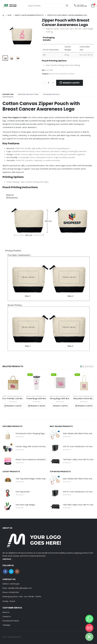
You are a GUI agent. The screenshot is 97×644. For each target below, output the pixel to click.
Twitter (11, 571)
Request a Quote (71, 83)
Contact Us (7, 616)
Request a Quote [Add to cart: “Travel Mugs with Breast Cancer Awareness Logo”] (38, 406)
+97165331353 (14, 592)
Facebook (5, 571)
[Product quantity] (48, 83)
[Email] (89, 628)
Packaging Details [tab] (51, 94)
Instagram (17, 571)
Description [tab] (8, 94)
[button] (81, 366)
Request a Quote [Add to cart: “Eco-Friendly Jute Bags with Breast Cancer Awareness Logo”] (14, 406)
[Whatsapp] (89, 619)
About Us (6, 612)
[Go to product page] (13, 383)
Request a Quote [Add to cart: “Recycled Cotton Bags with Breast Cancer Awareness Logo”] (85, 406)
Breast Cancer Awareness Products (62, 74)
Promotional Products (11, 621)
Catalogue (6, 625)
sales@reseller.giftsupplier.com (20, 588)
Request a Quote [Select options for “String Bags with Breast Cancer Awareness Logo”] (60, 406)
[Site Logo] (10, 6)
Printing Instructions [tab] (28, 94)
